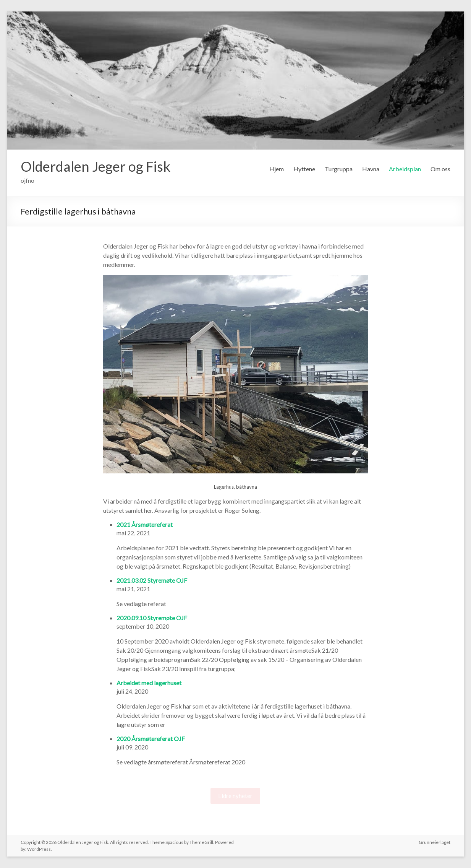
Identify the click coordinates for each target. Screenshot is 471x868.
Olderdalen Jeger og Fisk (95, 166)
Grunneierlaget (435, 842)
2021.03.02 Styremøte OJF (152, 580)
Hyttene (304, 169)
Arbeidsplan (405, 169)
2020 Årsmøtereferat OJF (151, 739)
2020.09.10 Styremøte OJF (152, 618)
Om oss (440, 169)
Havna (371, 169)
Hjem (277, 169)
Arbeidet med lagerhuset (149, 683)
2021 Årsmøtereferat (145, 524)
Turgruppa (339, 169)
